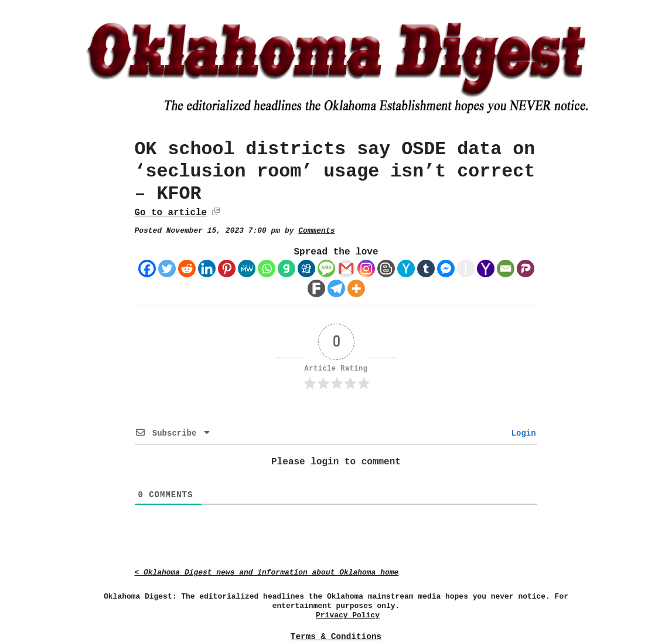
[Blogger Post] (386, 269)
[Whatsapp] (267, 269)
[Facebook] (147, 269)
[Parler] (526, 269)
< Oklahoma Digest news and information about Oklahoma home (266, 573)
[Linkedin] (207, 269)
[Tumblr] (426, 269)
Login (521, 433)
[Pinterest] (227, 269)
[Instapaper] (466, 269)
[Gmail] (346, 269)
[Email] (506, 269)
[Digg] (306, 269)
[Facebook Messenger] (446, 269)
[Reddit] (187, 269)
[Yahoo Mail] (486, 269)
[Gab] (286, 269)
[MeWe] (247, 269)
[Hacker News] (406, 269)
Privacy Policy (348, 615)
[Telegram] (336, 288)
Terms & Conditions (336, 637)
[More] (356, 288)
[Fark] (316, 288)
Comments (316, 231)
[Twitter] (167, 269)
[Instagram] (366, 269)
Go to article (170, 213)
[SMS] (326, 269)
